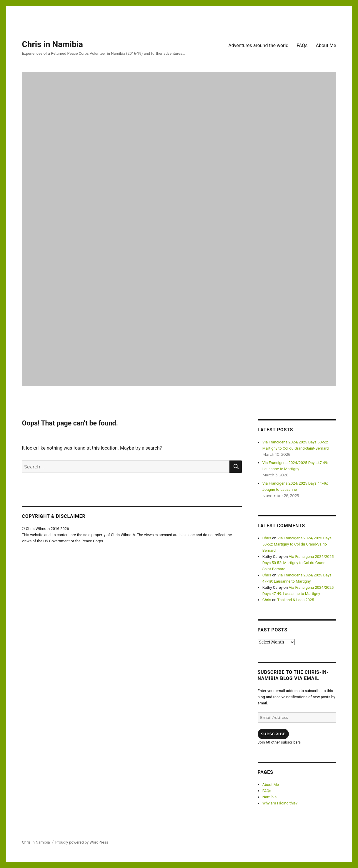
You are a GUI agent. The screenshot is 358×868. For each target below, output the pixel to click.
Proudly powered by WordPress (82, 842)
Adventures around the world (258, 45)
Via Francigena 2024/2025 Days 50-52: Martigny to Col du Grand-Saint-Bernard (297, 544)
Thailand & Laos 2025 (296, 600)
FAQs (302, 45)
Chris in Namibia (52, 44)
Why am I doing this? (280, 803)
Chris (267, 538)
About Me (326, 45)
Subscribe (273, 734)
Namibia (269, 797)
